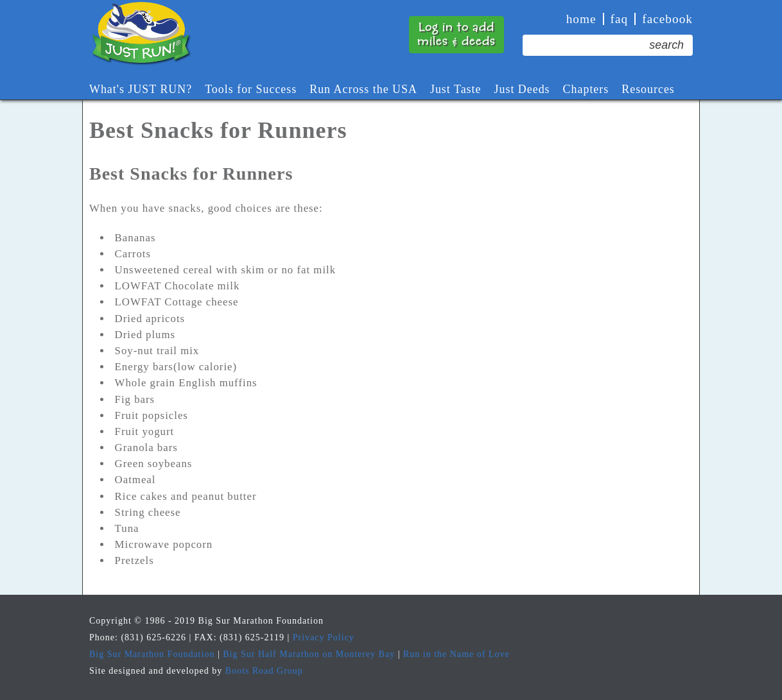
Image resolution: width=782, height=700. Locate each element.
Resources (648, 89)
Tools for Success (251, 89)
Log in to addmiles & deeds (456, 34)
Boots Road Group (264, 671)
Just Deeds (522, 89)
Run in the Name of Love (456, 654)
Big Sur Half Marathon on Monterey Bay (309, 654)
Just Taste (456, 89)
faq (620, 19)
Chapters (586, 89)
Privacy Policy (324, 637)
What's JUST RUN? (141, 89)
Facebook (667, 19)
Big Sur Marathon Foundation (152, 654)
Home (581, 19)
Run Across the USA (363, 89)
